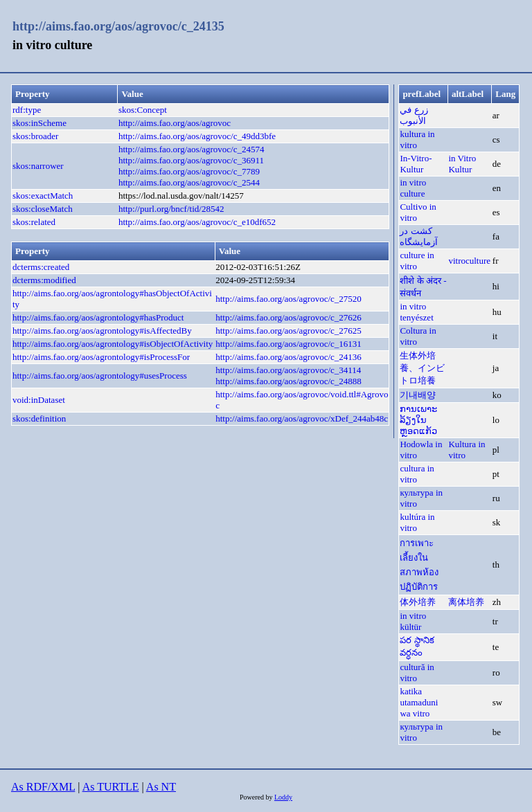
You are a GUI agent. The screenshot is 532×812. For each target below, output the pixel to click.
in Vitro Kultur (462, 164)
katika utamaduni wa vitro (419, 702)
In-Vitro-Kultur (416, 164)
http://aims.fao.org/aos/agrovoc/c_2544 (189, 182)
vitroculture (469, 261)
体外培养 (418, 602)
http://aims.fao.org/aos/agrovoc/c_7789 (189, 171)
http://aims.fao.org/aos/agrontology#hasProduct (98, 317)
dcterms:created (41, 267)
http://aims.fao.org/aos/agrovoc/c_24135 (118, 26)
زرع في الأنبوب (414, 115)
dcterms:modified (44, 280)
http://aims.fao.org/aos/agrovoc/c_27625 (289, 331)
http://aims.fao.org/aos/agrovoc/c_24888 (289, 381)
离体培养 (466, 602)
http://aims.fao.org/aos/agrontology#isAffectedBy (102, 331)
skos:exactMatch (43, 196)
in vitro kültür (413, 621)
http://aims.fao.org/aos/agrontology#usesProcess (100, 376)
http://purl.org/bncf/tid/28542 (171, 209)
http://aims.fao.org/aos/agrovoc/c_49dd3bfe (197, 136)
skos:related (34, 222)
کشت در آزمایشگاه (419, 236)
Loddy (283, 797)
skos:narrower (38, 166)
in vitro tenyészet (416, 312)
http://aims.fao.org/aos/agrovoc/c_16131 (289, 344)
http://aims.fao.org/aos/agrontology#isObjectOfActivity (113, 344)
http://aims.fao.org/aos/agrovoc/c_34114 (288, 370)
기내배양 (418, 395)
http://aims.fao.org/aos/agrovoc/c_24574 (192, 149)
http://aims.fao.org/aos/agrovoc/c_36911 (191, 160)
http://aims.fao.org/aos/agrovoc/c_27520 (289, 299)
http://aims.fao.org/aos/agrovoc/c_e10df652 (197, 222)
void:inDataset (39, 400)
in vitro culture (413, 188)
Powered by (257, 797)
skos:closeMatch (43, 209)
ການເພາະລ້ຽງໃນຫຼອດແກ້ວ (418, 420)
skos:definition (39, 418)
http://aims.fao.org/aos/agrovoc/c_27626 (289, 317)
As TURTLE (111, 787)
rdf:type (27, 110)
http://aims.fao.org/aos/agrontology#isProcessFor (101, 357)
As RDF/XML (43, 787)
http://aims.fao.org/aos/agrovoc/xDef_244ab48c (302, 418)
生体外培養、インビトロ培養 (422, 368)
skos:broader (35, 136)
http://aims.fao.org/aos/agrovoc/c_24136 (289, 357)
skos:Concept (143, 110)
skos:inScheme (39, 123)
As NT (161, 787)
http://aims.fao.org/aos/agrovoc (175, 123)
